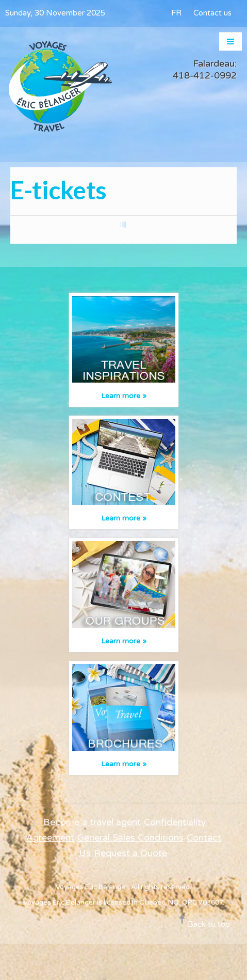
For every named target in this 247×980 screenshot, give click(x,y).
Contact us (212, 13)
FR (176, 13)
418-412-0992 (205, 75)
